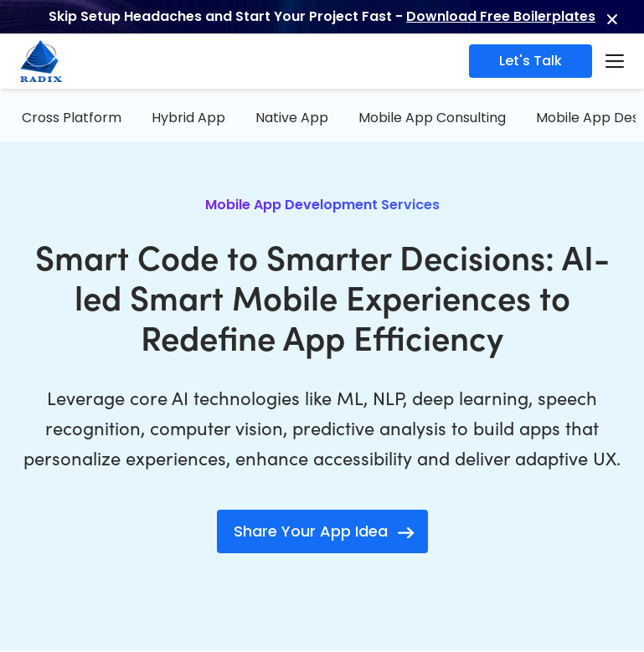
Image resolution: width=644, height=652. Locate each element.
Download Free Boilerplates (501, 16)
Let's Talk (531, 61)
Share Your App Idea (311, 531)
